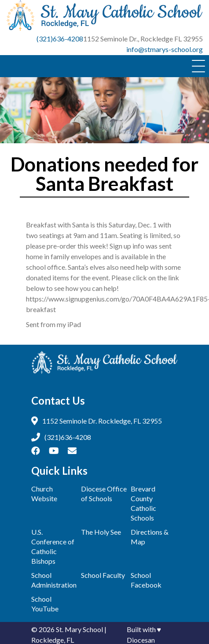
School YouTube (45, 604)
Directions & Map (150, 537)
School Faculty (103, 575)
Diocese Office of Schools (104, 493)
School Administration (54, 580)
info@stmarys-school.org (165, 49)
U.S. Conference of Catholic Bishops (53, 546)
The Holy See (101, 532)
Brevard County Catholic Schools (143, 503)
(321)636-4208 (60, 39)
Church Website (44, 493)
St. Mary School (79, 629)
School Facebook (146, 580)
